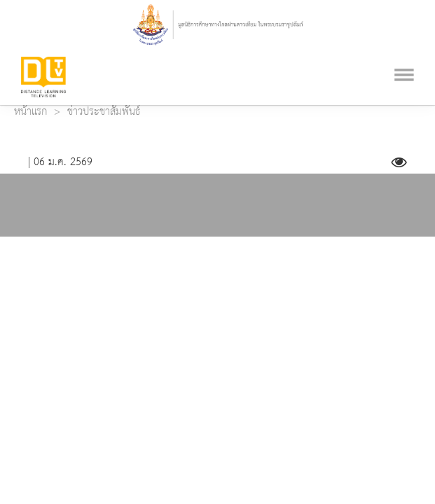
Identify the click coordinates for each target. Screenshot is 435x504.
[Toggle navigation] (404, 57)
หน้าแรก (30, 112)
